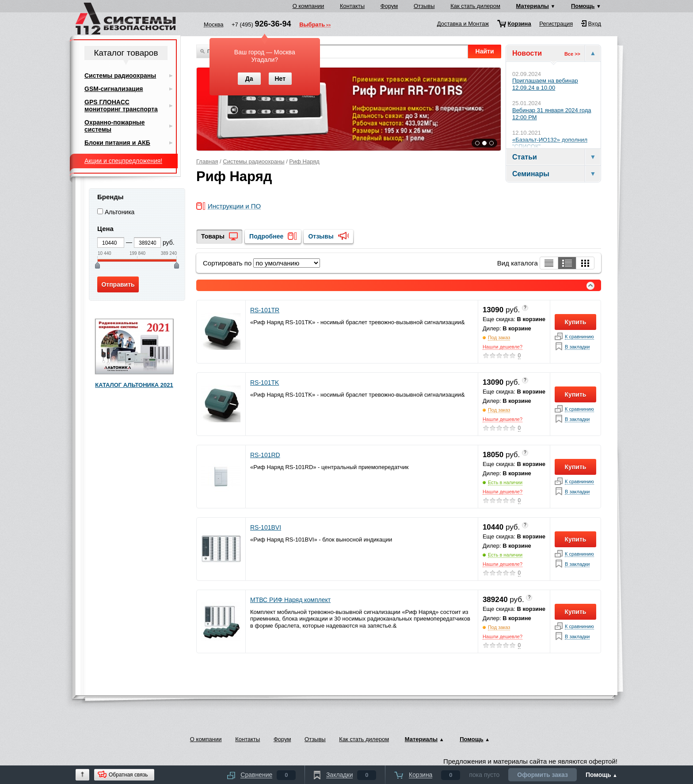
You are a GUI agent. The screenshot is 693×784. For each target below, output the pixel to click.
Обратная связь (128, 775)
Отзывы (424, 6)
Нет (280, 79)
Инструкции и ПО (234, 206)
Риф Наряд (304, 161)
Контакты (352, 6)
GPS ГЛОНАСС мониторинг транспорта (121, 106)
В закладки (577, 347)
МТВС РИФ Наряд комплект (290, 600)
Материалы (533, 6)
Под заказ (499, 337)
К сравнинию (579, 337)
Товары (213, 236)
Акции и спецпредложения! (123, 161)
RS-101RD (265, 455)
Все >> (572, 54)
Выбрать (312, 25)
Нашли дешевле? (503, 347)
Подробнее (266, 236)
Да (249, 79)
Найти (485, 51)
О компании (308, 6)
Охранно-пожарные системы (115, 126)
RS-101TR (265, 310)
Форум (389, 6)
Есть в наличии (505, 482)
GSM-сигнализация (114, 89)
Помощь (583, 6)
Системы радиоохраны (253, 161)
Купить (576, 322)
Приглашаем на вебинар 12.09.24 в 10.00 (545, 84)
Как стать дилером (475, 6)
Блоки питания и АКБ (117, 143)
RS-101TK (265, 383)
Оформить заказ (543, 775)
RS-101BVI (266, 527)
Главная (207, 161)
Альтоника (120, 212)
